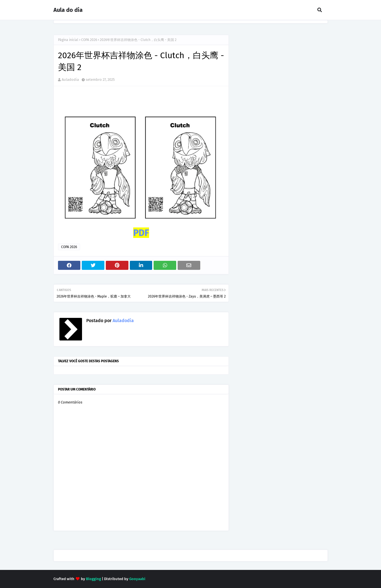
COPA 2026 (89, 40)
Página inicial (68, 40)
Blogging (93, 579)
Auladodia (70, 80)
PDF (141, 233)
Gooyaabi (137, 579)
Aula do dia (68, 10)
